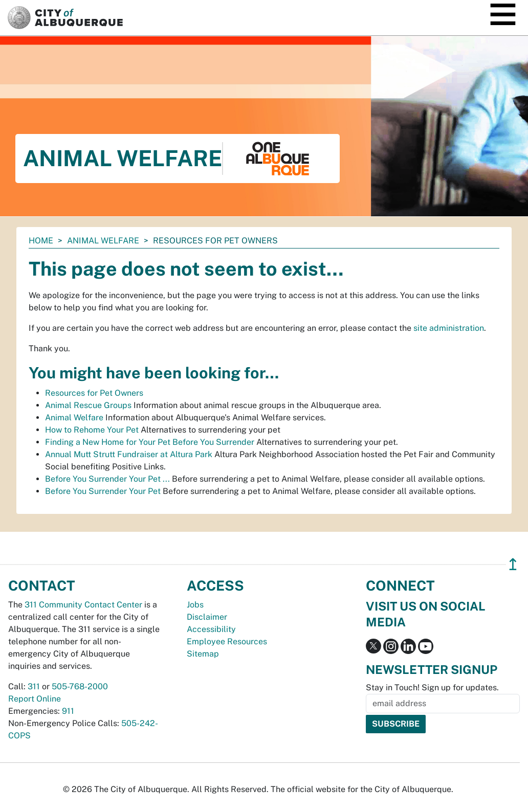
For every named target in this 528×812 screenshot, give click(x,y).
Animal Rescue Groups (88, 405)
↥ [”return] (513, 564)
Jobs (195, 605)
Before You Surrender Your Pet (103, 491)
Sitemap (203, 654)
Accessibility (211, 629)
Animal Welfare (103, 241)
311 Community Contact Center (83, 605)
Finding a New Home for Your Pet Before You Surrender (150, 442)
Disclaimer (207, 617)
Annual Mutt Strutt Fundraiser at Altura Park (129, 454)
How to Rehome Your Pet (92, 430)
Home (41, 241)
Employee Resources (227, 641)
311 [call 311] (34, 686)
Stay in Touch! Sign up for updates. (432, 687)
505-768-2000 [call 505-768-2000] (80, 686)
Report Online (35, 699)
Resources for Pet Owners (94, 393)
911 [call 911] (68, 711)
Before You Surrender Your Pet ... (107, 479)
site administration (449, 328)
